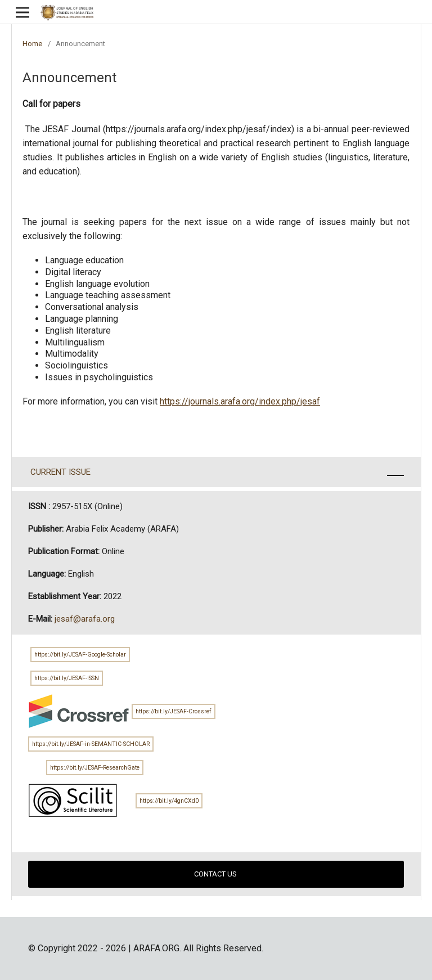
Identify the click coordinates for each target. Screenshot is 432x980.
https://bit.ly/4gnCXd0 (169, 801)
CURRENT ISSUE (59, 472)
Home (32, 44)
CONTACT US (216, 874)
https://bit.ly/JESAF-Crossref (174, 711)
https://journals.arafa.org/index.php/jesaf (240, 401)
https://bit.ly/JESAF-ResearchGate (95, 768)
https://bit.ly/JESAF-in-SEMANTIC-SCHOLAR (91, 744)
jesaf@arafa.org (85, 619)
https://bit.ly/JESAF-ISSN (67, 678)
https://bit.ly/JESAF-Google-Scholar (80, 655)
